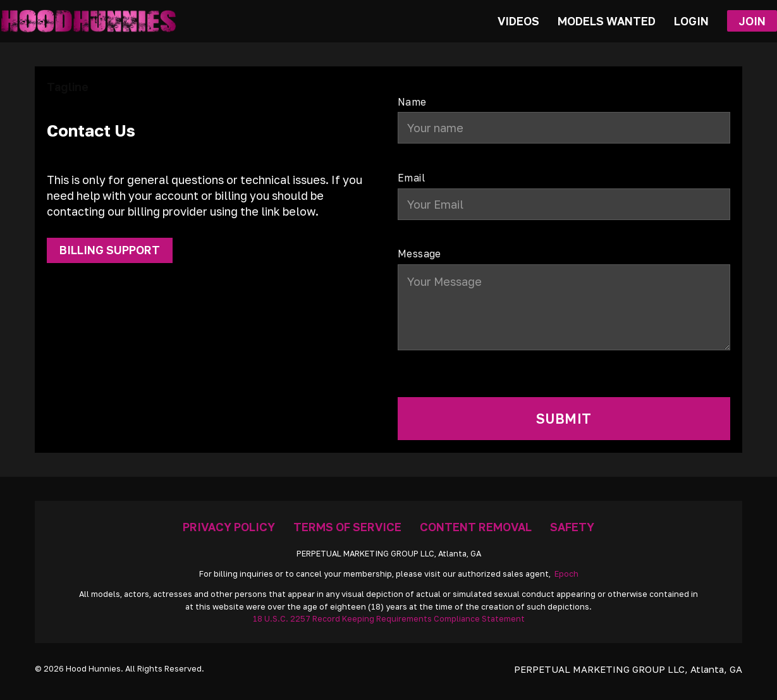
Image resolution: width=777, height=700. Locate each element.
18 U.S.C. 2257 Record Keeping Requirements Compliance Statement (389, 619)
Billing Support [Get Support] (110, 250)
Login (691, 21)
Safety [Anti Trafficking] (572, 527)
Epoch (566, 574)
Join (752, 21)
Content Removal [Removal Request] (476, 527)
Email (411, 178)
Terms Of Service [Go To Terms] (347, 527)
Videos (518, 21)
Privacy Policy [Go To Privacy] (229, 527)
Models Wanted (607, 21)
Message (419, 254)
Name (412, 102)
